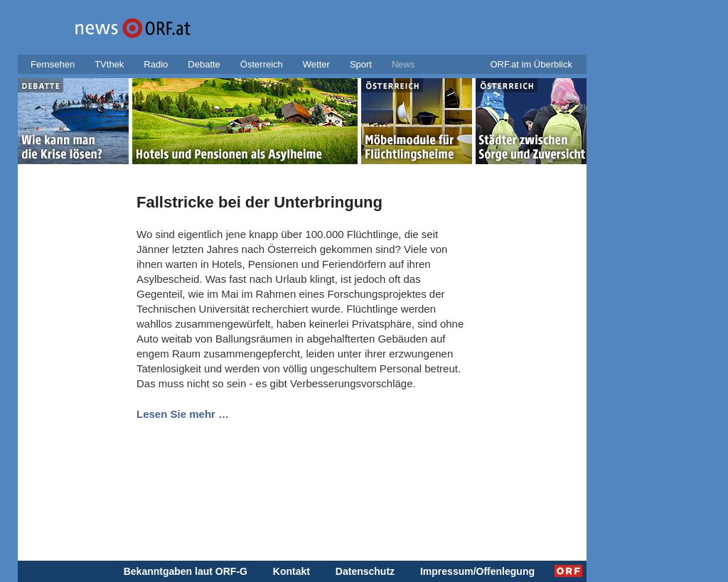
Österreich (262, 64)
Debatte (204, 64)
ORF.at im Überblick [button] (531, 64)
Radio (156, 64)
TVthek (109, 64)
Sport (361, 64)
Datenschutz (365, 571)
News (403, 64)
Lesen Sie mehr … (183, 414)
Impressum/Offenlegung (477, 571)
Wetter (316, 64)
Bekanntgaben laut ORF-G (186, 571)
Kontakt (291, 571)
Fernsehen (53, 64)
